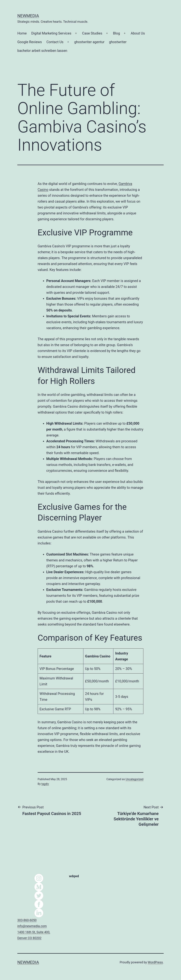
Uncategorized (134, 779)
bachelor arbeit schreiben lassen (42, 51)
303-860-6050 (27, 920)
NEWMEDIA (28, 16)
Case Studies (92, 33)
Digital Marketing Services (51, 33)
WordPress (155, 962)
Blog (117, 33)
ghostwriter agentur (89, 42)
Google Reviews (30, 42)
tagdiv (45, 784)
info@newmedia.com (32, 926)
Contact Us (55, 42)
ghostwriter (118, 42)
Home (22, 33)
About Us (138, 33)
